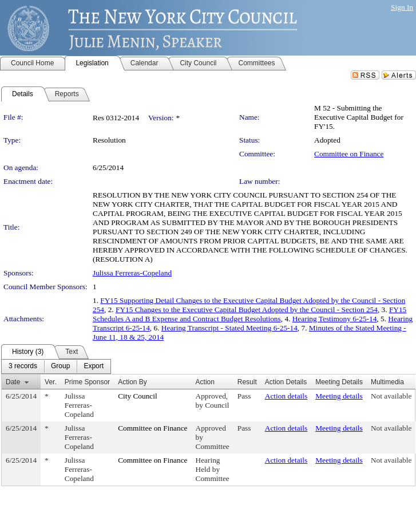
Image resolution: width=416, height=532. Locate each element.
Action (205, 382)
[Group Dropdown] (60, 367)
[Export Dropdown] (94, 367)
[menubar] (56, 367)
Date (13, 382)
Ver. (51, 382)
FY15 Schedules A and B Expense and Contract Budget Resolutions (249, 314)
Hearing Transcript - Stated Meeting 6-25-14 (229, 328)
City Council (138, 396)
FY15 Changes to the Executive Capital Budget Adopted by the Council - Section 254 (247, 310)
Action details (286, 396)
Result (247, 382)
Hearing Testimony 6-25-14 (335, 319)
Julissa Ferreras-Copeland (132, 273)
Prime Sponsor (87, 382)
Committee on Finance (349, 154)
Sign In (402, 7)
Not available (391, 396)
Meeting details (339, 396)
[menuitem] (23, 367)
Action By (132, 382)
